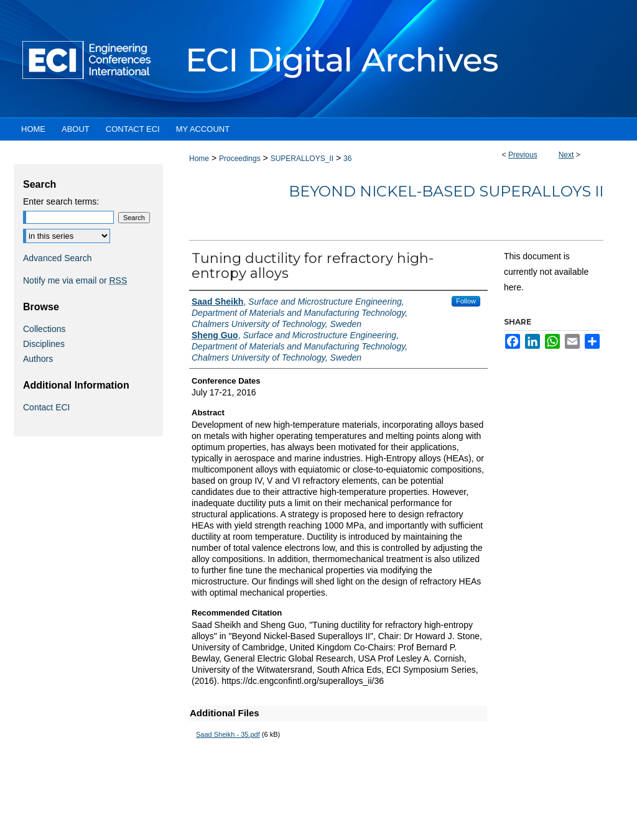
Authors (38, 359)
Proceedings (240, 159)
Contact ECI (46, 407)
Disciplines (44, 344)
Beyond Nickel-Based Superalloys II (446, 191)
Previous (523, 155)
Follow (466, 301)
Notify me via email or (75, 280)
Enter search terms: (61, 201)
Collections (44, 329)
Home (199, 159)
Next (566, 155)
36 (347, 159)
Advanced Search (58, 258)
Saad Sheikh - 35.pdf (228, 734)
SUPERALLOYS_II (302, 159)
